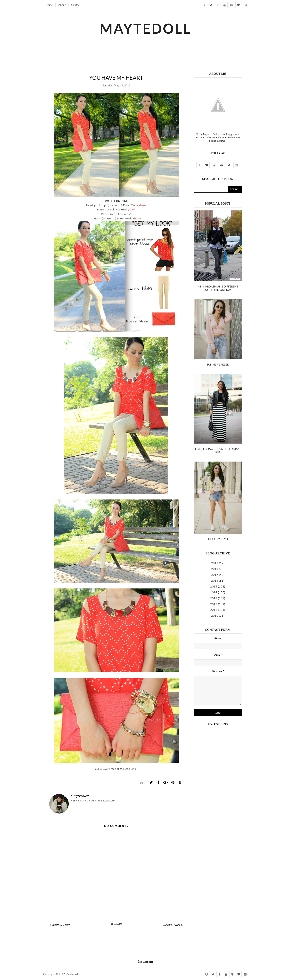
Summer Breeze (218, 364)
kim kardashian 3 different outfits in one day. (218, 288)
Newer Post (61, 925)
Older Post (172, 925)
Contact (76, 5)
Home (49, 5)
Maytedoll (72, 974)
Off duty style (218, 539)
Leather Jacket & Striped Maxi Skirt (218, 450)
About (62, 5)
